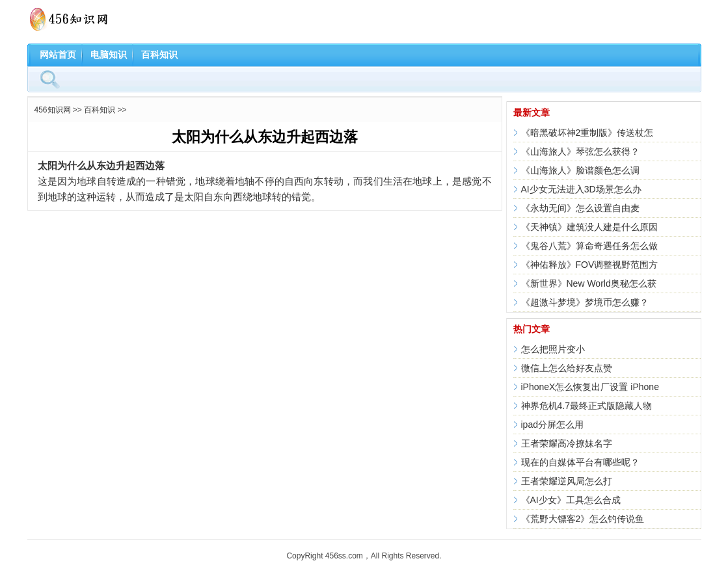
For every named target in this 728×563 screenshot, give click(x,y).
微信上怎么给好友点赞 (567, 368)
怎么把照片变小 (553, 349)
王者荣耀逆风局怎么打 (567, 481)
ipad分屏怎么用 (552, 425)
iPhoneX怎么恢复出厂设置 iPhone (590, 387)
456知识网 (53, 110)
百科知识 (159, 55)
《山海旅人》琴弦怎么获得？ (580, 151)
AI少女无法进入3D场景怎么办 (581, 189)
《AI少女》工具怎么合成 (571, 500)
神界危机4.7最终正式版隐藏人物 (586, 406)
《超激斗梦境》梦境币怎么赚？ (585, 302)
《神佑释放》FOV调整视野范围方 (590, 265)
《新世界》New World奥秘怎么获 (589, 283)
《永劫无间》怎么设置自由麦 (580, 208)
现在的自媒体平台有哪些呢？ (580, 462)
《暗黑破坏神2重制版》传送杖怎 (587, 133)
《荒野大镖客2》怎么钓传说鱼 (583, 519)
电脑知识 (109, 55)
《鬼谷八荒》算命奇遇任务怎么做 (589, 246)
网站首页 (58, 55)
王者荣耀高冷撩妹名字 (567, 443)
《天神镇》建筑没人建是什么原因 (589, 227)
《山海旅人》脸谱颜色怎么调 (580, 170)
